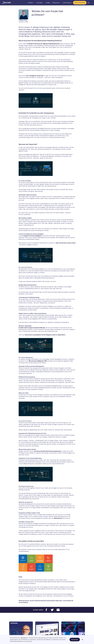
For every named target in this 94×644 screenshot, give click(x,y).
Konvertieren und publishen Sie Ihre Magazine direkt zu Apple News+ (45, 335)
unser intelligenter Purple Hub (35, 76)
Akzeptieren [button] (75, 640)
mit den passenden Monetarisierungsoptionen (48, 451)
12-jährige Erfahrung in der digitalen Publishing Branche (43, 44)
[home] (7, 3)
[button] (31, 3)
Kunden (48, 3)
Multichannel (58, 518)
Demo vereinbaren (80, 3)
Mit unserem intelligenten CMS (38, 361)
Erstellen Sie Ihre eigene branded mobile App (32, 328)
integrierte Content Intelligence (33, 236)
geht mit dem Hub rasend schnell (66, 243)
